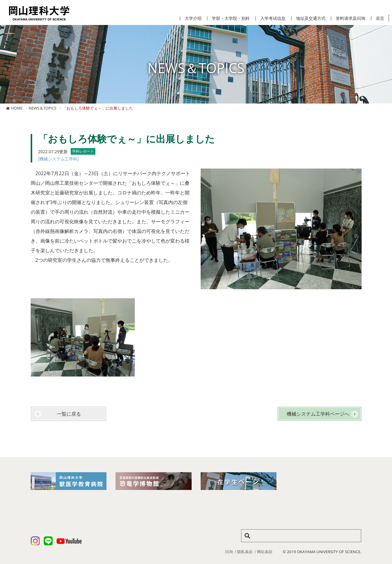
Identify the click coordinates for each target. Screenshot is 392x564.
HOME (17, 108)
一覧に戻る (69, 414)
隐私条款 (245, 552)
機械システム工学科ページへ (318, 414)
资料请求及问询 (350, 18)
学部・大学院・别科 (231, 18)
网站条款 (265, 552)
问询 (229, 552)
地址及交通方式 (311, 18)
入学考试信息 (273, 18)
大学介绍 (193, 18)
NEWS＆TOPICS (42, 108)
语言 (380, 18)
